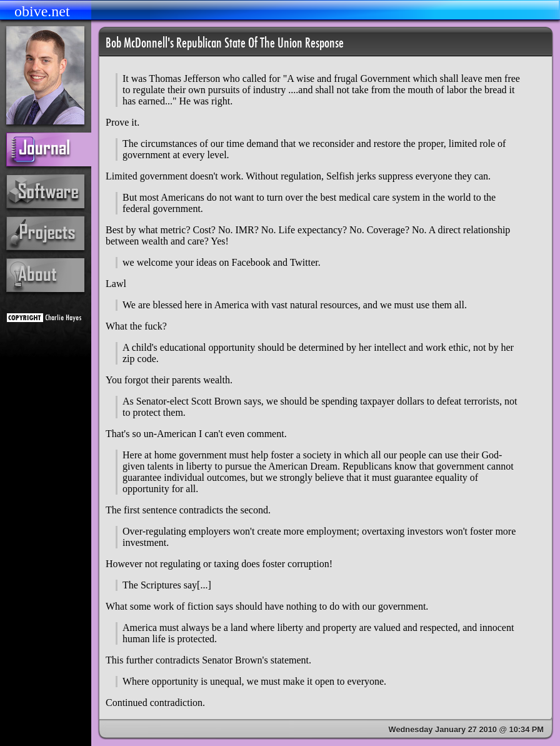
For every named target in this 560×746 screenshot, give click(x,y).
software (45, 191)
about (45, 275)
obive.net (42, 11)
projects (45, 233)
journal (52, 149)
